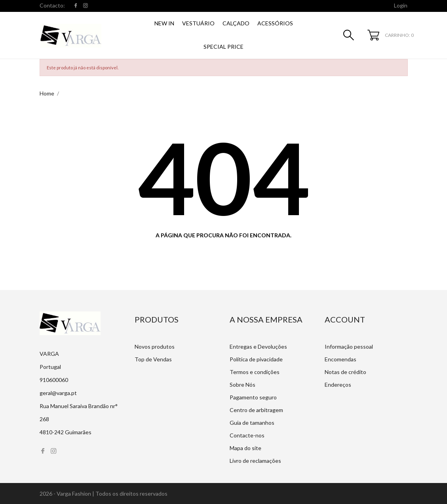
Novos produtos (155, 346)
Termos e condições (255, 372)
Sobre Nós (243, 385)
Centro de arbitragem (256, 410)
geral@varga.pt (58, 393)
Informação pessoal (349, 346)
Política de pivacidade (256, 359)
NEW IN (164, 23)
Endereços (338, 385)
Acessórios (275, 23)
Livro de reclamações (255, 461)
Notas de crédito (345, 372)
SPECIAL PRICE (223, 47)
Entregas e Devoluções (258, 346)
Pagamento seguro (253, 397)
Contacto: (52, 5)
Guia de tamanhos (252, 423)
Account (345, 319)
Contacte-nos (247, 435)
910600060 (54, 380)
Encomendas (340, 359)
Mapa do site (245, 448)
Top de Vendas (153, 359)
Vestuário (198, 23)
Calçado (236, 23)
